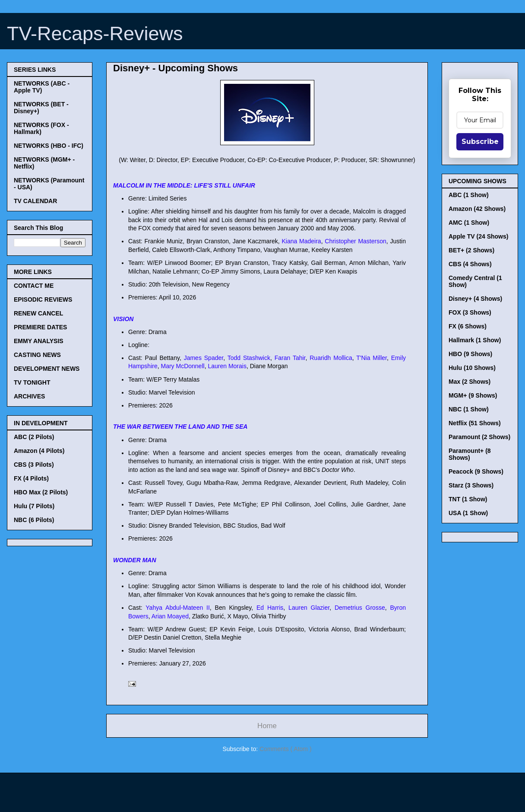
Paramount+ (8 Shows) (470, 454)
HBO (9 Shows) (470, 354)
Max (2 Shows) (470, 382)
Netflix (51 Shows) (475, 423)
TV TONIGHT (32, 382)
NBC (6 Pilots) (34, 520)
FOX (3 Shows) (470, 312)
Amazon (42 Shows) (477, 209)
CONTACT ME (34, 286)
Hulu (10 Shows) (472, 368)
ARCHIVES (29, 396)
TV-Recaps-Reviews (95, 33)
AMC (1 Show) (469, 223)
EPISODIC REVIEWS (43, 299)
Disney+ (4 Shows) (475, 299)
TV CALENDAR (35, 201)
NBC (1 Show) (469, 409)
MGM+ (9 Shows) (473, 395)
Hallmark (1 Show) (475, 340)
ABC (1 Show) (469, 195)
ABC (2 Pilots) (34, 437)
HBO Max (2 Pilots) (41, 492)
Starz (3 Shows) (471, 485)
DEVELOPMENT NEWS (47, 369)
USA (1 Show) (468, 513)
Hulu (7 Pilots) (34, 506)
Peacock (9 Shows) (476, 471)
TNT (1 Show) (468, 499)
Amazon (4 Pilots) (39, 451)
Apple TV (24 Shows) (478, 236)
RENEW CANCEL (38, 313)
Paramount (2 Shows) (479, 437)
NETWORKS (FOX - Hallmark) (41, 128)
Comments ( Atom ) (286, 749)
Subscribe (480, 142)
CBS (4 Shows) (470, 264)
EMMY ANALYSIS (39, 341)
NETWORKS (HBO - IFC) (49, 146)
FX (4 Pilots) (31, 478)
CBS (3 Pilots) (34, 465)
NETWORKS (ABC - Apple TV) (42, 87)
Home (267, 726)
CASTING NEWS (37, 355)
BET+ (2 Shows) (471, 250)
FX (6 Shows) (468, 326)
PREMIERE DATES (40, 327)
